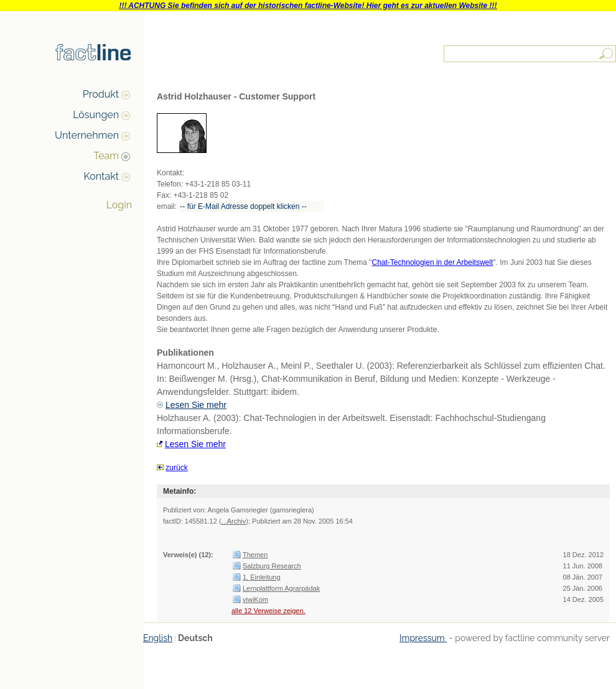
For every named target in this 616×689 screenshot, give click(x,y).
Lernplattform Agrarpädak (281, 588)
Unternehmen (87, 135)
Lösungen (96, 115)
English (158, 638)
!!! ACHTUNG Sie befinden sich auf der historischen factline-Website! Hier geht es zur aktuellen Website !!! (308, 6)
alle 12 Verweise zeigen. (268, 611)
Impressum (423, 638)
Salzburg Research (272, 566)
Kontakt (101, 176)
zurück (176, 468)
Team (106, 156)
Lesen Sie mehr (196, 405)
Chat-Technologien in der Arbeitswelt (433, 262)
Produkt (101, 94)
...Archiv (234, 521)
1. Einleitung (262, 577)
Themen (255, 555)
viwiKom (255, 599)
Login (119, 205)
